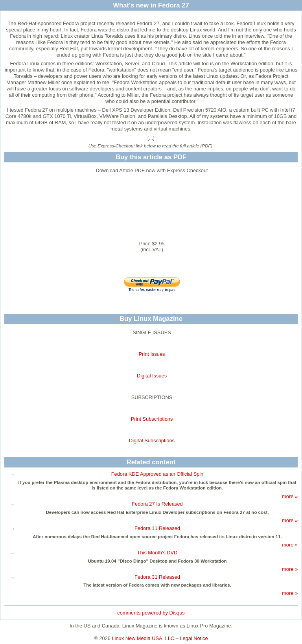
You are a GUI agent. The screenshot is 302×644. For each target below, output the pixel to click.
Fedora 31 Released (157, 577)
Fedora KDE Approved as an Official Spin (157, 474)
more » (290, 496)
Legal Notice (194, 638)
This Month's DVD (157, 553)
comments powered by (151, 613)
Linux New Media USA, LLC (143, 638)
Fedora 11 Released (157, 528)
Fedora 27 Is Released (157, 504)
